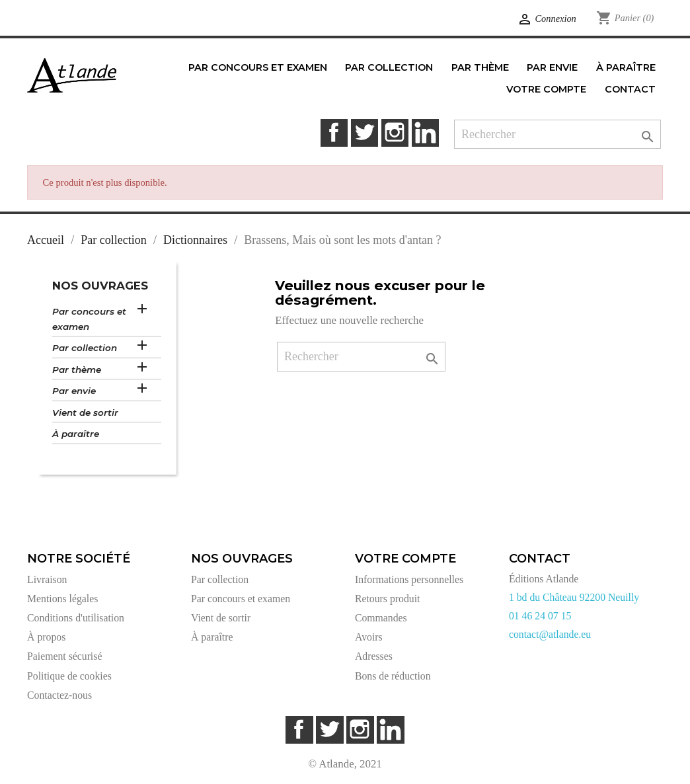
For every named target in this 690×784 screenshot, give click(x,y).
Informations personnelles (409, 579)
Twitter (364, 133)
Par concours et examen (89, 319)
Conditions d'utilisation (76, 618)
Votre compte (405, 559)
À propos (46, 637)
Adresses (374, 656)
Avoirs (369, 637)
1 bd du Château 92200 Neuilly (574, 597)
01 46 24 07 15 (540, 616)
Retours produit (387, 599)
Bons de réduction (393, 676)
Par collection (85, 348)
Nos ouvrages (100, 286)
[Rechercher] (557, 135)
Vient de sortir (85, 412)
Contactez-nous (59, 695)
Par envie (74, 391)
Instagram (395, 133)
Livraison (47, 579)
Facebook (334, 133)
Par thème (77, 370)
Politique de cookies (69, 676)
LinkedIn (425, 133)
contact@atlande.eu (550, 634)
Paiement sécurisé (64, 656)
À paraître (76, 434)
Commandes (381, 618)
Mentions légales (62, 599)
